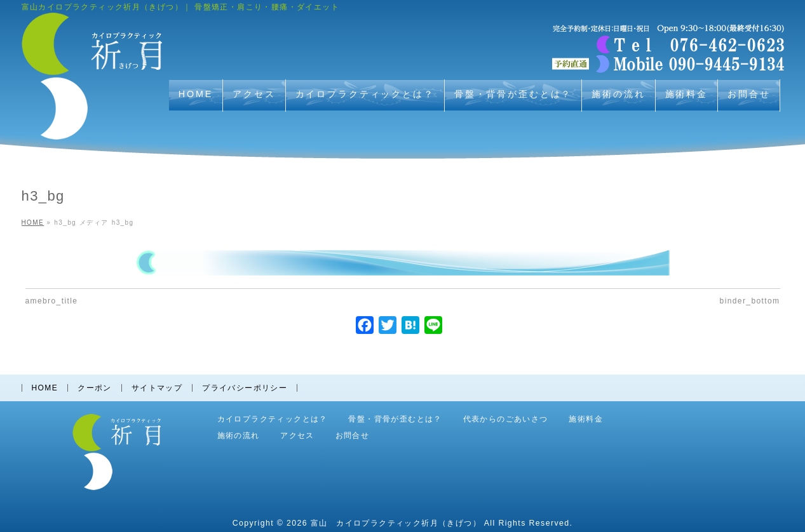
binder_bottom (750, 301)
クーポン (95, 388)
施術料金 (586, 419)
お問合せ (353, 436)
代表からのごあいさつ (506, 419)
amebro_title (52, 301)
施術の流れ (239, 436)
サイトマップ (157, 388)
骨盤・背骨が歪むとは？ (395, 419)
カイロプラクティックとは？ (273, 419)
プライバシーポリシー (245, 388)
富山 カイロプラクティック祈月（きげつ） (396, 523)
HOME (45, 388)
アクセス (297, 436)
